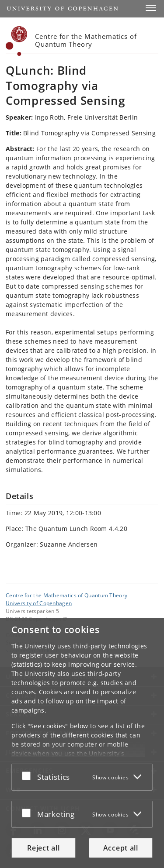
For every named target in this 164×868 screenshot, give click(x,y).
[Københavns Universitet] (17, 41)
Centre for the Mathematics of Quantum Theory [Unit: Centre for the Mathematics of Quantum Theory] (66, 595)
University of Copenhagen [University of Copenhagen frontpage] (39, 603)
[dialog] (82, 743)
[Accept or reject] (28, 775)
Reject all (43, 848)
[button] (151, 8)
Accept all (121, 848)
